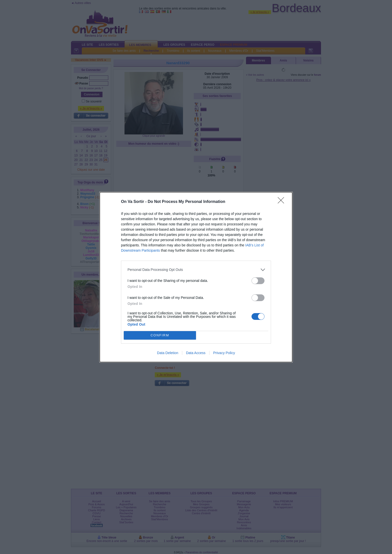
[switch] (258, 281)
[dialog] (196, 277)
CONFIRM (160, 335)
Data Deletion (168, 353)
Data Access (196, 353)
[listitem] (196, 270)
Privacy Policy (224, 353)
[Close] (282, 202)
